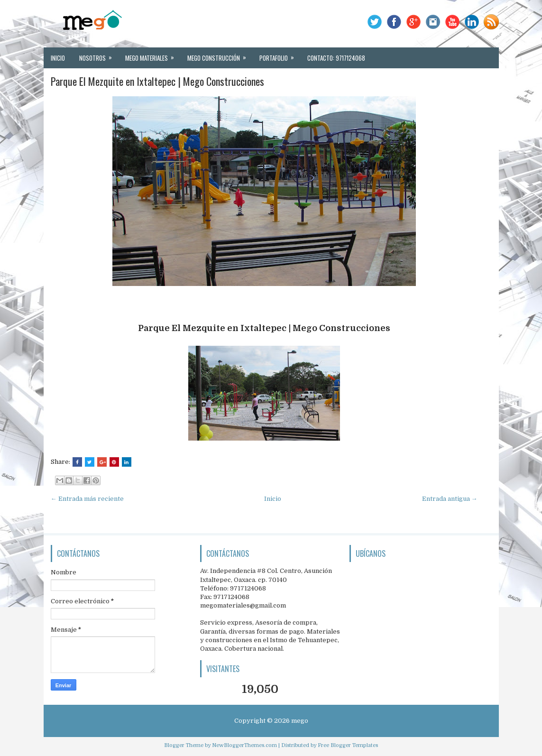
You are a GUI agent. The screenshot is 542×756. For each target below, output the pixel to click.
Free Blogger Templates (348, 745)
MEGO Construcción (220, 55)
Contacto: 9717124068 (336, 58)
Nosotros (99, 55)
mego (300, 721)
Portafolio (280, 55)
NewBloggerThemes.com (244, 745)
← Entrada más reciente (87, 499)
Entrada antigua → (450, 499)
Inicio (58, 58)
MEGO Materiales (153, 55)
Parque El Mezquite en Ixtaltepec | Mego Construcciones (157, 81)
